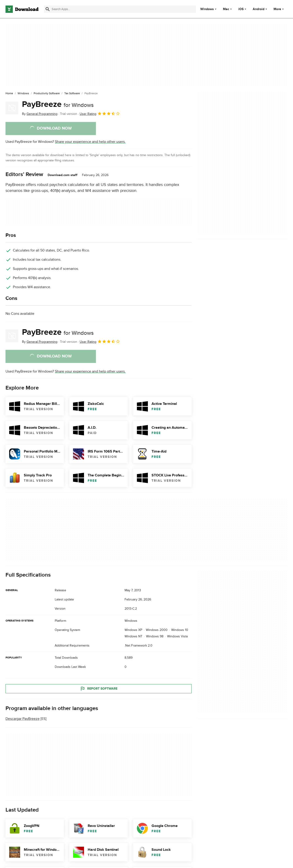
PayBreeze (58, 104)
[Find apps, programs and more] (120, 9)
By (40, 114)
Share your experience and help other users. (90, 142)
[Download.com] (22, 9)
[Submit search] (48, 9)
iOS (241, 9)
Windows (207, 9)
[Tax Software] (72, 94)
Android (259, 9)
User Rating (100, 113)
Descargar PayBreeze (23, 719)
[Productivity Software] (47, 94)
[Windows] (23, 94)
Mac (226, 9)
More (279, 9)
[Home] (9, 94)
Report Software (99, 689)
